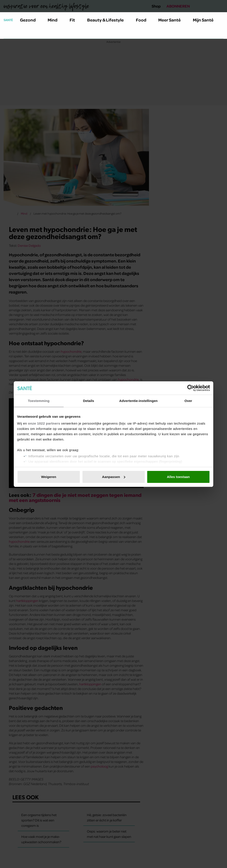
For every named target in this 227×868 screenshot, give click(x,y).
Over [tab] (188, 401)
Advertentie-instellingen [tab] (138, 401)
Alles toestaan (178, 477)
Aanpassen (114, 477)
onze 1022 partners (44, 423)
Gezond (30, 20)
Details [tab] (89, 401)
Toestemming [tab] (39, 401)
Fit (75, 20)
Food (144, 20)
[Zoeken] (7, 33)
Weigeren (49, 477)
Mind (55, 20)
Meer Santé (172, 20)
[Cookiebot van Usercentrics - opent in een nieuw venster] (191, 388)
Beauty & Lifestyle (108, 20)
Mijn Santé (206, 20)
